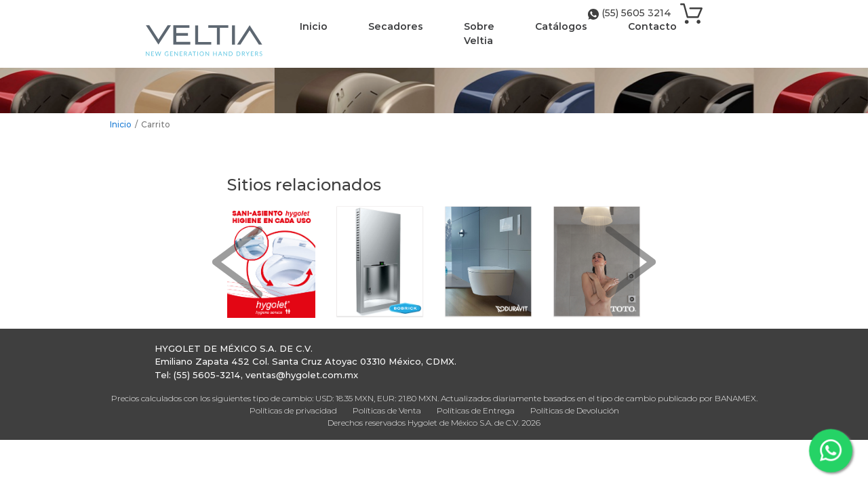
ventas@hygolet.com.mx (302, 375)
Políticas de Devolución (575, 410)
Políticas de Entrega (476, 410)
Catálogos (561, 26)
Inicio (314, 26)
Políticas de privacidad (293, 410)
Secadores (396, 26)
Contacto (652, 26)
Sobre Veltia (479, 34)
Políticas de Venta (387, 410)
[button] (237, 262)
